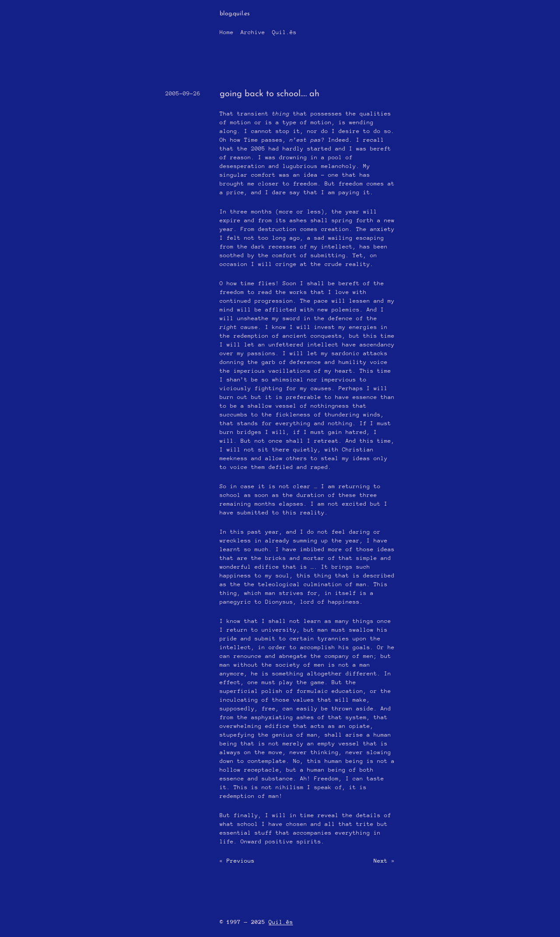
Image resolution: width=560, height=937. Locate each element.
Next (381, 861)
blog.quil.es (235, 14)
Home (227, 32)
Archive (253, 32)
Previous (241, 861)
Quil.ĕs (284, 32)
